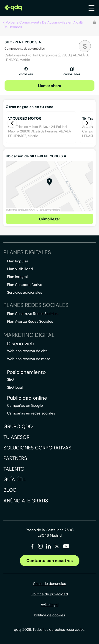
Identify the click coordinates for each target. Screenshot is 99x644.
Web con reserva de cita (27, 351)
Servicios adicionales (25, 292)
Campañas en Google (25, 405)
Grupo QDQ (18, 426)
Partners (15, 458)
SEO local (15, 387)
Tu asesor (16, 437)
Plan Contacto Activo (25, 285)
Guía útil (15, 479)
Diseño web (21, 344)
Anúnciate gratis (26, 501)
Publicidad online (27, 398)
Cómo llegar (49, 219)
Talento (14, 469)
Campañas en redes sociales (31, 413)
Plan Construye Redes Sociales (33, 314)
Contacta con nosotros (50, 561)
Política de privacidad (50, 594)
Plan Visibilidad (20, 269)
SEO (10, 379)
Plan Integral (17, 277)
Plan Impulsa (18, 261)
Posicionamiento (26, 372)
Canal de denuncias (49, 584)
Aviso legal (50, 605)
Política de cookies (49, 615)
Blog (10, 490)
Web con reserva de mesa (29, 359)
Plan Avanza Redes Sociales (30, 321)
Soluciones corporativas (37, 448)
